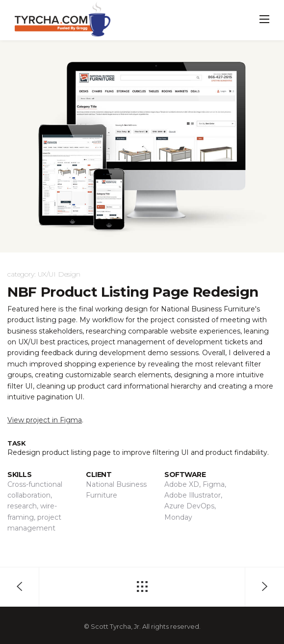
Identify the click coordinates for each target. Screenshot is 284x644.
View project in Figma (45, 420)
